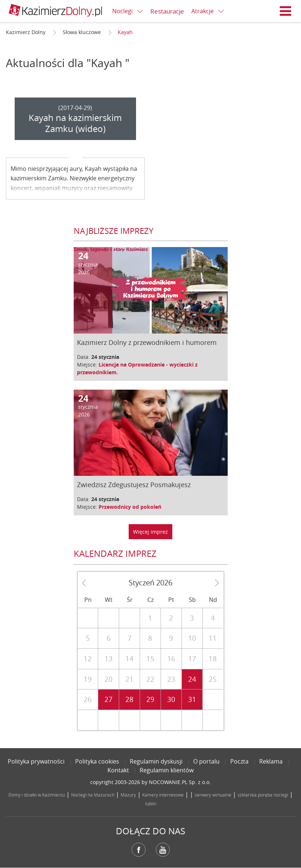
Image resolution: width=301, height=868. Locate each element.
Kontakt (118, 770)
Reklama (271, 761)
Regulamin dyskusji (156, 761)
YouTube (163, 850)
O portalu (206, 761)
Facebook (139, 850)
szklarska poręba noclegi (263, 795)
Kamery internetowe (163, 795)
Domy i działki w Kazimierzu (37, 795)
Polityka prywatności (36, 761)
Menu (286, 11)
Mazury (128, 795)
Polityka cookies (97, 761)
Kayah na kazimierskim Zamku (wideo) (75, 123)
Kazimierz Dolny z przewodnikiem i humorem (147, 342)
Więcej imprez (150, 532)
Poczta (239, 761)
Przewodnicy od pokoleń (130, 507)
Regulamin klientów (167, 770)
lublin (151, 803)
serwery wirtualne (213, 795)
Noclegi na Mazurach (93, 795)
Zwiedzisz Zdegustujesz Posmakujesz (134, 485)
